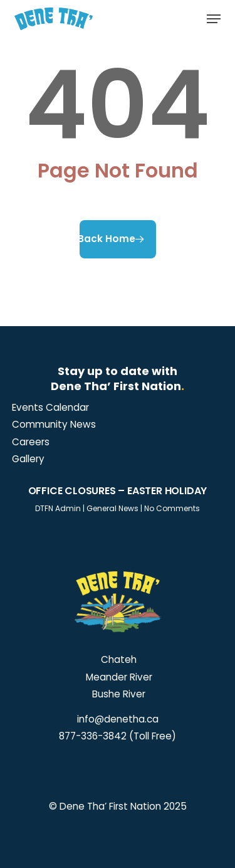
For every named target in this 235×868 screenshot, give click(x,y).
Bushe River (118, 694)
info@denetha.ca (118, 719)
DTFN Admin (58, 508)
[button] (214, 19)
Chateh (118, 659)
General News (112, 508)
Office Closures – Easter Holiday (118, 491)
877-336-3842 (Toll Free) (118, 736)
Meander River (118, 677)
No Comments (172, 508)
